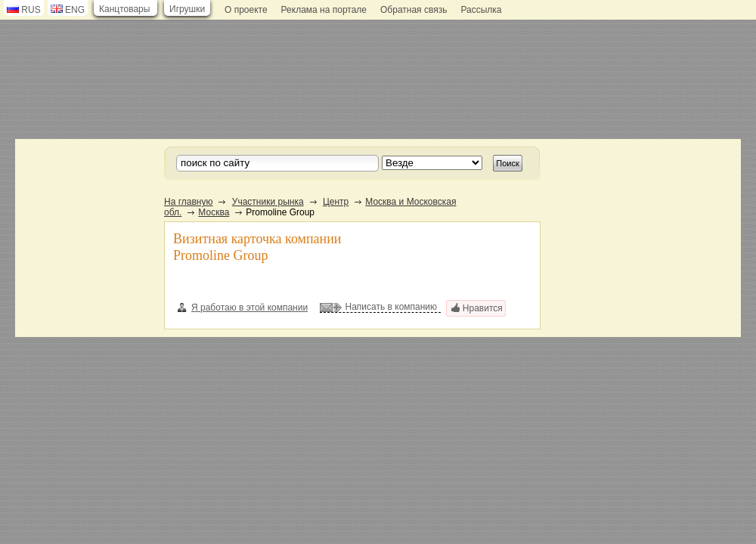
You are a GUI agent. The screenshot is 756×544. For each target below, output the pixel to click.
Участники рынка (268, 202)
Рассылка (481, 10)
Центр (336, 202)
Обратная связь (414, 10)
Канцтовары (124, 9)
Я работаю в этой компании (243, 308)
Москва (214, 212)
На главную (188, 202)
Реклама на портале (324, 10)
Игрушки (187, 9)
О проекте (246, 10)
